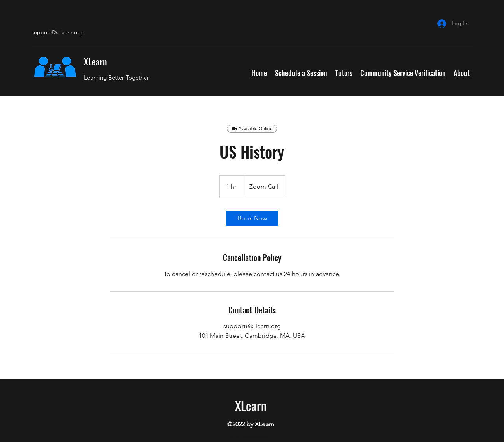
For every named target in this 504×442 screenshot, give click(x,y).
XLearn (95, 61)
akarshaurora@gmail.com (257, 437)
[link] (252, 218)
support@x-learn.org (57, 32)
